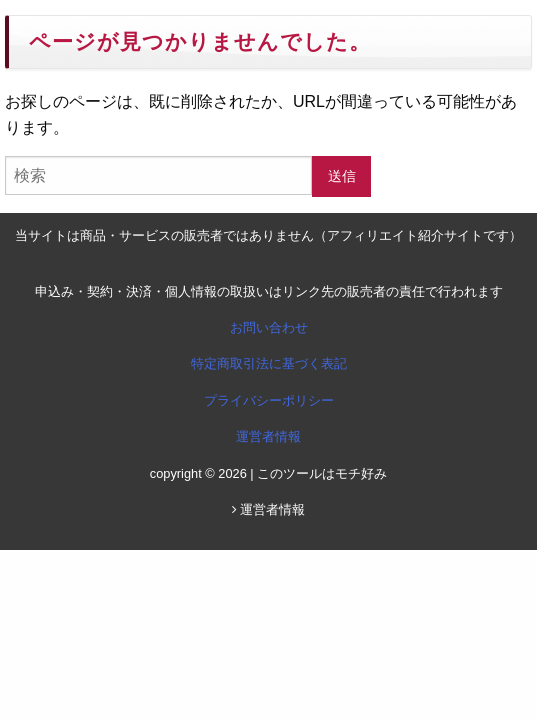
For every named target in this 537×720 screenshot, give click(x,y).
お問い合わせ (269, 327)
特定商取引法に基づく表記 (269, 363)
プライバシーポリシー (269, 400)
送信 (342, 176)
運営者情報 (268, 436)
